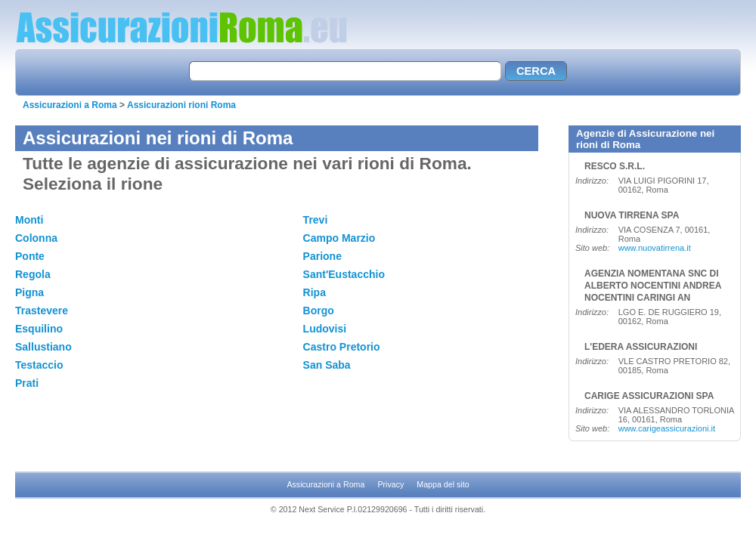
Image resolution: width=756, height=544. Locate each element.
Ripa (314, 292)
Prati (27, 383)
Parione (322, 256)
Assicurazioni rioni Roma (181, 105)
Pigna (29, 292)
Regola (33, 274)
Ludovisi (325, 329)
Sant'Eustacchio (344, 274)
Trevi (316, 220)
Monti (29, 220)
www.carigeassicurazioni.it (667, 428)
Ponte (30, 256)
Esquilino (39, 329)
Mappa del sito (443, 484)
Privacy (390, 484)
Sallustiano (43, 347)
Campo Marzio (339, 238)
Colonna (36, 238)
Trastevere (42, 311)
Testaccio (39, 365)
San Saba (327, 365)
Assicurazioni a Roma (70, 105)
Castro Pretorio (342, 347)
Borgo (319, 311)
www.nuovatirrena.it (655, 248)
